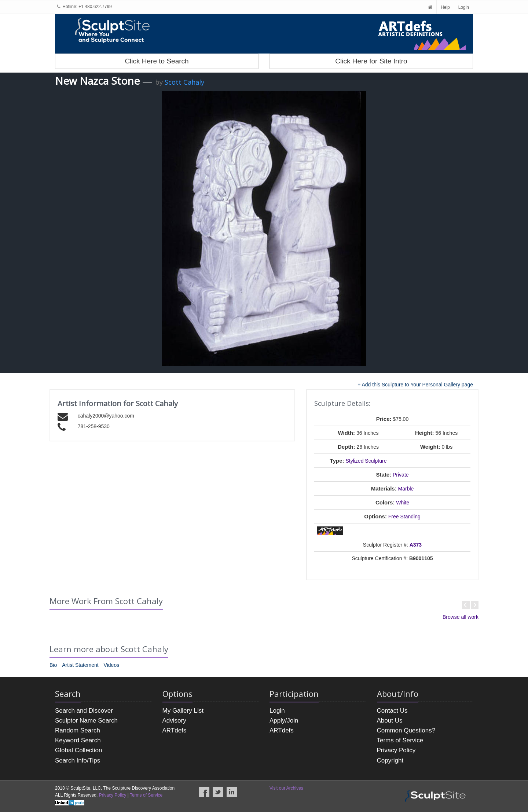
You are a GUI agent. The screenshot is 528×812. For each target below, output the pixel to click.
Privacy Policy (396, 750)
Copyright (390, 760)
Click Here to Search (157, 61)
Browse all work (461, 617)
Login (464, 7)
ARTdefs (175, 730)
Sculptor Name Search (86, 721)
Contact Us (392, 711)
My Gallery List (183, 711)
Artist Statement (80, 665)
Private (401, 475)
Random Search (78, 730)
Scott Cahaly (184, 82)
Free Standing (404, 517)
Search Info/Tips (78, 760)
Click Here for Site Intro (371, 61)
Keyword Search (78, 740)
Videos (112, 665)
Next (475, 605)
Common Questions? (406, 730)
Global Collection (79, 750)
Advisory (174, 721)
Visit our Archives (286, 788)
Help (445, 7)
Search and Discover (84, 711)
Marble (406, 489)
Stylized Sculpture (366, 461)
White (403, 503)
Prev (466, 605)
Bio (53, 665)
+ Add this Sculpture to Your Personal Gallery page (415, 385)
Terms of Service (400, 740)
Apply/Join (284, 721)
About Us (390, 721)
